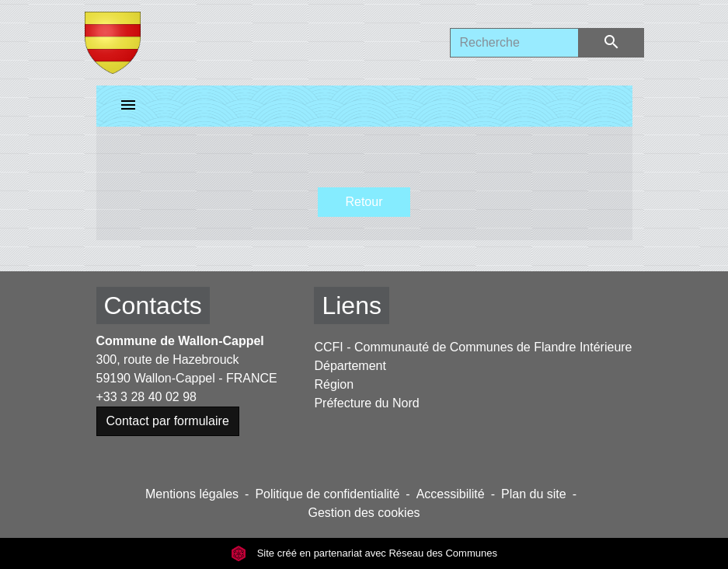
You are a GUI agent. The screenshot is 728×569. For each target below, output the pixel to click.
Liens (352, 305)
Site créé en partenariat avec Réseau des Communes (364, 553)
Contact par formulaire (168, 421)
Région (334, 384)
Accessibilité (451, 494)
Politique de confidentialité (327, 494)
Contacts (153, 305)
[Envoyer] (611, 43)
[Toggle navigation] (128, 106)
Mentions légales (192, 494)
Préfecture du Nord (366, 403)
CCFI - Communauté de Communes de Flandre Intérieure (473, 347)
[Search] (515, 43)
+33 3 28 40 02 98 (146, 397)
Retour (364, 202)
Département (350, 366)
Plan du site (534, 494)
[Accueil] (113, 43)
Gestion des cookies (364, 513)
